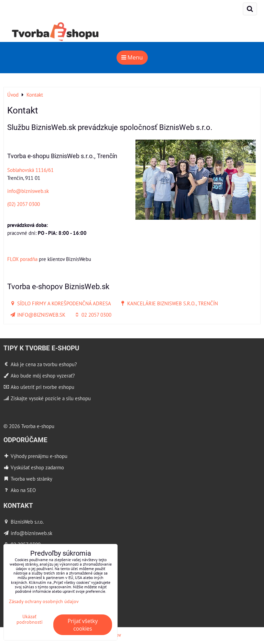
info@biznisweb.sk (28, 191)
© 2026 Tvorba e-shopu (29, 426)
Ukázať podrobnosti (30, 619)
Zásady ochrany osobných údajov (44, 601)
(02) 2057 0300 (24, 204)
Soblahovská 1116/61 (30, 170)
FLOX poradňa (22, 259)
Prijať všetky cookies (83, 625)
